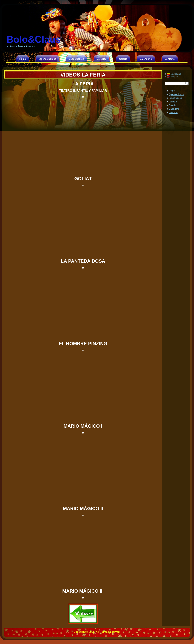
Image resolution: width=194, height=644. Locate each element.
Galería (123, 59)
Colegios (102, 59)
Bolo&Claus (34, 39)
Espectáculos (77, 59)
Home (23, 59)
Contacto (170, 59)
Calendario (146, 59)
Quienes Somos (47, 59)
